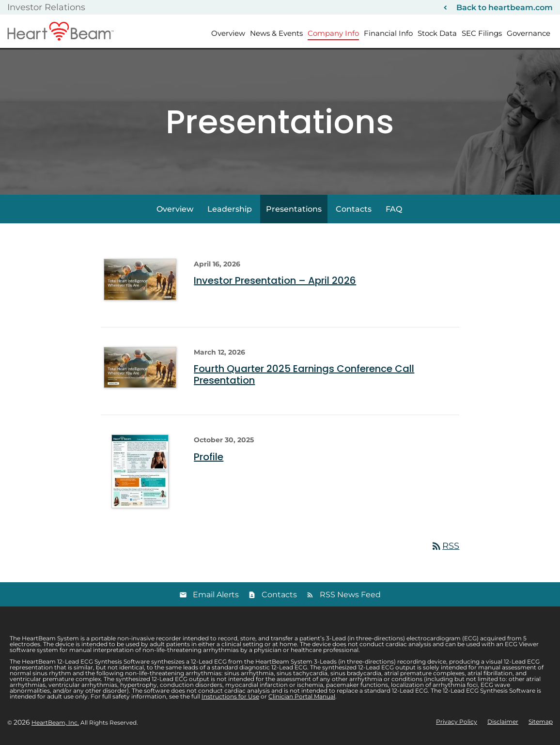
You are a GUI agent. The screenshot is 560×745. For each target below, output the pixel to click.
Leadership (230, 209)
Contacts (354, 209)
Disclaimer (503, 722)
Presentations (294, 209)
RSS (445, 546)
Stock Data (437, 33)
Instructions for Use (230, 696)
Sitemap (541, 722)
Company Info (333, 33)
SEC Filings (482, 33)
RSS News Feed (350, 595)
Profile (209, 457)
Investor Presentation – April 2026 (275, 280)
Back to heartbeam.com (505, 8)
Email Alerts (216, 595)
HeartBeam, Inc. (55, 722)
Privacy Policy (457, 722)
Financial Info (388, 33)
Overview (228, 33)
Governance (529, 33)
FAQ (394, 209)
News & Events (276, 33)
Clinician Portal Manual (302, 696)
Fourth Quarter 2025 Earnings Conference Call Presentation (304, 374)
